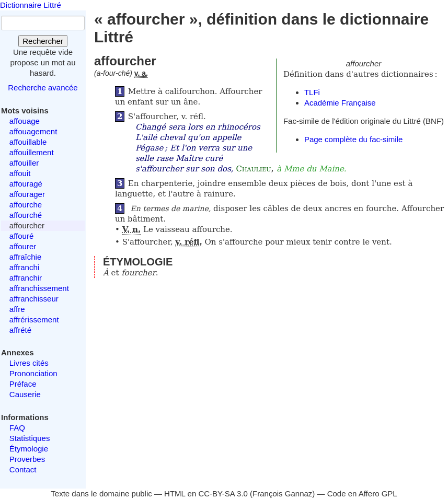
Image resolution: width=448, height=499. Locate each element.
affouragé (26, 184)
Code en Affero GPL (362, 494)
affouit (20, 173)
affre (17, 309)
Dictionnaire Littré (31, 5)
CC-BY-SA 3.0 (223, 494)
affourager (27, 194)
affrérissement (34, 320)
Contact (23, 469)
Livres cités (29, 363)
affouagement (33, 131)
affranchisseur (34, 299)
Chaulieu (253, 169)
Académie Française (340, 103)
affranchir (26, 278)
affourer (23, 246)
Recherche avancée (43, 88)
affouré (21, 236)
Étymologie (29, 449)
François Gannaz (282, 494)
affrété (20, 330)
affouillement (32, 152)
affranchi (24, 267)
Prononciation (33, 373)
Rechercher (43, 41)
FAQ (17, 428)
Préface (23, 384)
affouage (25, 121)
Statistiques (30, 438)
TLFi (312, 92)
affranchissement (39, 288)
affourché (26, 215)
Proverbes (27, 459)
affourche (26, 205)
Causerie (25, 394)
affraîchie (25, 257)
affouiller (24, 163)
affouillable (28, 142)
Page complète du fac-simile (353, 139)
